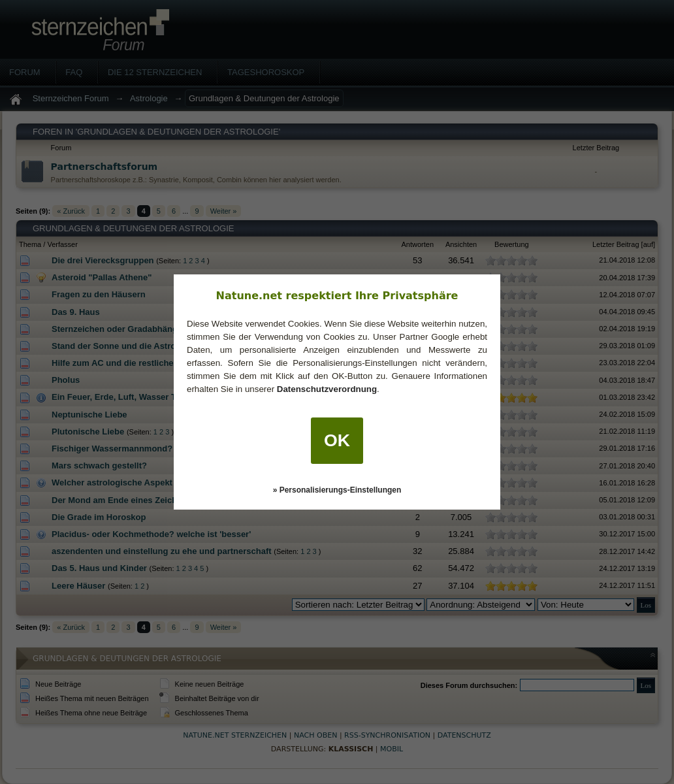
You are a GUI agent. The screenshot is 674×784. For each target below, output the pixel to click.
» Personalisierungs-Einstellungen (337, 490)
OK (337, 440)
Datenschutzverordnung (327, 389)
